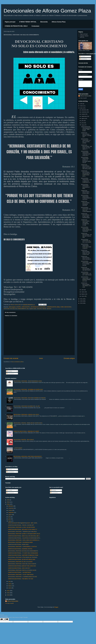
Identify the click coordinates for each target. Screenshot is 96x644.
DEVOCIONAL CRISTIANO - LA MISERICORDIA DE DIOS (86, 279)
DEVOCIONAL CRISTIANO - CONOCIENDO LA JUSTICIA (86, 197)
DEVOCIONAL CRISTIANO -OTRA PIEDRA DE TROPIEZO (86, 229)
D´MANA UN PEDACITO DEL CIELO (16, 26)
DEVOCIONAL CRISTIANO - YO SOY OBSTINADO (86, 274)
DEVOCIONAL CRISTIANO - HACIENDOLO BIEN (85, 186)
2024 (82, 104)
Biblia (58, 307)
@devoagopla (12, 307)
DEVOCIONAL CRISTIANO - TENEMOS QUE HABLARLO (86, 153)
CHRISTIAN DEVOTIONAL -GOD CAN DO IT (86, 258)
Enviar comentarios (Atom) (17, 362)
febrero (83, 294)
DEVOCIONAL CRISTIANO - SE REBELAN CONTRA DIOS (28, 389)
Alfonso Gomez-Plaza (59, 22)
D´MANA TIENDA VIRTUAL (28, 22)
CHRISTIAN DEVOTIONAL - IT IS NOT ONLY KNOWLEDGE (86, 216)
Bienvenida (44, 22)
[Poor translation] (6, 619)
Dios (28, 309)
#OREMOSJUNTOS (52, 307)
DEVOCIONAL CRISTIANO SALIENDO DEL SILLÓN (27, 406)
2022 (82, 108)
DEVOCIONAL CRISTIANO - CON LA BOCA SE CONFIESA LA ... (86, 180)
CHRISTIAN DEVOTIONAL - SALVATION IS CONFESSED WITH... (86, 174)
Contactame (35, 26)
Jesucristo (39, 309)
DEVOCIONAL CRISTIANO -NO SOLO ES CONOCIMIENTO (86, 210)
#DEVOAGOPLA (26, 307)
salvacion (49, 309)
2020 (82, 301)
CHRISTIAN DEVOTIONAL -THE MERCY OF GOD (86, 285)
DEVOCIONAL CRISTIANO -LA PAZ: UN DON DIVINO (86, 141)
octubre (83, 114)
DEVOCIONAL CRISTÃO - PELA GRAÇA (24, 440)
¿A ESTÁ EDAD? (18, 448)
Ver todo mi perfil (83, 98)
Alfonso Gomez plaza (86, 96)
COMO (62, 307)
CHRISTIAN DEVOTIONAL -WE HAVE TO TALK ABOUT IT (86, 147)
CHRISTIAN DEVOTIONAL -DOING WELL (86, 192)
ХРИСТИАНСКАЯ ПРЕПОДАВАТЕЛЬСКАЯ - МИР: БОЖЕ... (86, 129)
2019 (82, 303)
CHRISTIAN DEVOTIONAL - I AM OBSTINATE (86, 269)
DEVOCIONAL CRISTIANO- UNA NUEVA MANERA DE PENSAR (30, 398)
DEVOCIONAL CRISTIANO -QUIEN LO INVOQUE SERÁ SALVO (86, 160)
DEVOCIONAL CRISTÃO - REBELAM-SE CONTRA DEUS (28, 423)
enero (83, 296)
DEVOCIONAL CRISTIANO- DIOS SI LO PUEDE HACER (86, 263)
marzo (83, 292)
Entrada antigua (69, 358)
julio (83, 121)
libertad (44, 309)
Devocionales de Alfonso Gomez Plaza (47, 11)
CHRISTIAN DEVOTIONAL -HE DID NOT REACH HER (86, 235)
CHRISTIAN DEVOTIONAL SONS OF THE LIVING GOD (85, 252)
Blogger (56, 607)
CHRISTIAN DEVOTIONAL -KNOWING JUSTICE (86, 203)
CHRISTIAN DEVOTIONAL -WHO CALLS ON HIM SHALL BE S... (86, 167)
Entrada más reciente (11, 358)
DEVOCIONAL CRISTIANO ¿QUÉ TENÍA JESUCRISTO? (28, 456)
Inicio (41, 358)
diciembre (84, 110)
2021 (82, 299)
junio (83, 123)
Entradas (82, 56)
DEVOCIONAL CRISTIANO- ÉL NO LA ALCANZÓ (86, 241)
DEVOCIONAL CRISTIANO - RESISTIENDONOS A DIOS (28, 381)
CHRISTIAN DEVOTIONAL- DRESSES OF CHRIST (26, 431)
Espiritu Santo (33, 309)
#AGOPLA (19, 307)
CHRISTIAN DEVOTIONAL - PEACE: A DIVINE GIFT (86, 135)
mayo (83, 125)
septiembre (84, 116)
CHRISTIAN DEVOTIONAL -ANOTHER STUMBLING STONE (86, 222)
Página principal (10, 22)
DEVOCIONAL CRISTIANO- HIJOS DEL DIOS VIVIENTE (86, 246)
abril (83, 290)
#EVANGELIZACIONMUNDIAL (38, 307)
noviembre (84, 112)
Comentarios (83, 59)
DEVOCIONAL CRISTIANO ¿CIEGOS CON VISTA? (26, 415)
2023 (82, 106)
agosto (83, 118)
